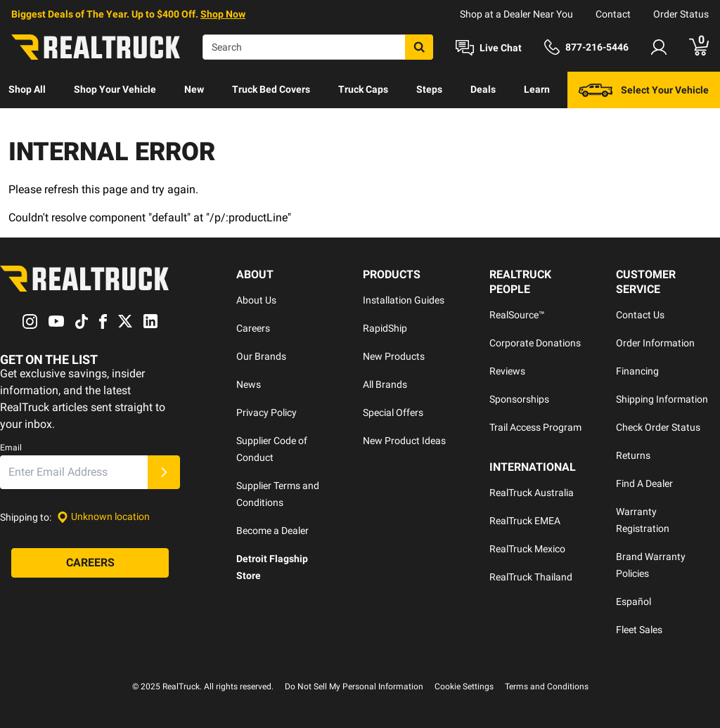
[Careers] (90, 563)
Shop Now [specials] (223, 14)
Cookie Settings (464, 687)
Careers (253, 328)
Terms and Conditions (547, 687)
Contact (613, 14)
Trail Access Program (535, 427)
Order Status (681, 14)
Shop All (27, 89)
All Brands (385, 384)
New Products (394, 356)
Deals (483, 89)
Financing (637, 371)
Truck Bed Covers (271, 89)
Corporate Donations (535, 343)
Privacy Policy (266, 412)
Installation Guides (404, 300)
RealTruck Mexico (527, 549)
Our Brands (261, 356)
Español (634, 602)
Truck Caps (363, 89)
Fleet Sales (639, 630)
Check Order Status (658, 427)
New (194, 89)
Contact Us (640, 315)
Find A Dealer (644, 483)
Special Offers (393, 412)
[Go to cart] (699, 47)
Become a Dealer (272, 531)
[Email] (74, 472)
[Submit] (164, 472)
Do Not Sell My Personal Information (354, 687)
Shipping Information (662, 399)
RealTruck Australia (532, 493)
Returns (633, 455)
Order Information (655, 343)
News (249, 384)
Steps (429, 89)
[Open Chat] (489, 48)
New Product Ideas (404, 441)
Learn (537, 89)
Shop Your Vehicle (115, 89)
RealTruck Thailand (531, 577)
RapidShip (385, 328)
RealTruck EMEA (525, 521)
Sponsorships (519, 399)
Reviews (507, 371)
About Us (256, 300)
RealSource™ (517, 315)
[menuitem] (27, 90)
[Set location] (103, 517)
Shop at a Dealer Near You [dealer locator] (516, 14)
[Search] (318, 47)
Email (11, 448)
